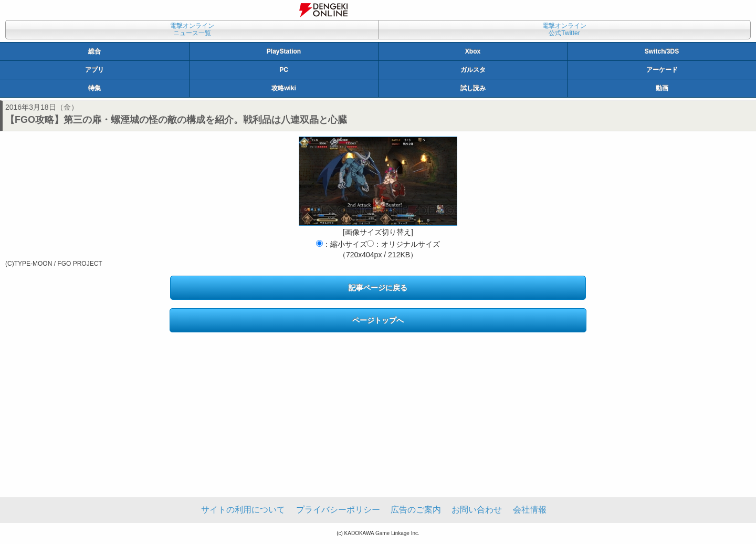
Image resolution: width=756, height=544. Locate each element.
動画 (662, 88)
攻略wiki (284, 88)
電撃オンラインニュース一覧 (192, 29)
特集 (94, 88)
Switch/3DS (662, 51)
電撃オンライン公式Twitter (564, 29)
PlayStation (284, 51)
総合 (94, 51)
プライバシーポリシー (338, 510)
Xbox (473, 51)
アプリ (94, 70)
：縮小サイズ (342, 244)
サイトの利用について (243, 510)
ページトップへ (378, 320)
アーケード (662, 70)
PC (284, 70)
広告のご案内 (416, 510)
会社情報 (530, 510)
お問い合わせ (477, 510)
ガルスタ (473, 70)
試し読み (473, 88)
